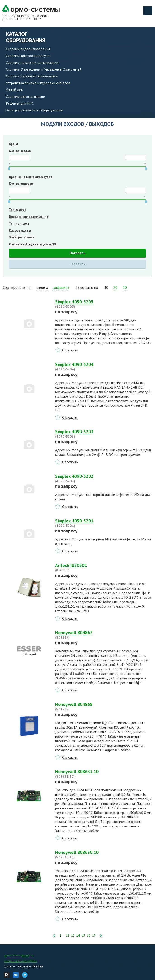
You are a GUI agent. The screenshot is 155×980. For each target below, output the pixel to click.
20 (115, 287)
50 (125, 287)
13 (73, 936)
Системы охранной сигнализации (32, 76)
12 (68, 936)
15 (83, 936)
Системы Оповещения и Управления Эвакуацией (44, 69)
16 (89, 936)
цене (41, 287)
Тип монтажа (19, 223)
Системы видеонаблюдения (28, 49)
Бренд (14, 144)
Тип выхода (18, 210)
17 (94, 936)
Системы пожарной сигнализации (32, 62)
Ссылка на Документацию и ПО (33, 244)
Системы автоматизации (25, 96)
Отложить (70, 350)
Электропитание (22, 237)
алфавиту (61, 287)
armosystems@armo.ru (19, 955)
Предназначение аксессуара (31, 177)
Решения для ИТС (20, 103)
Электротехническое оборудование (34, 110)
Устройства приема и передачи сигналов (38, 83)
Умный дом (15, 90)
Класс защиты (20, 230)
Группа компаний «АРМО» (20, 961)
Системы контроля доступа (28, 56)
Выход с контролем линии (29, 217)
